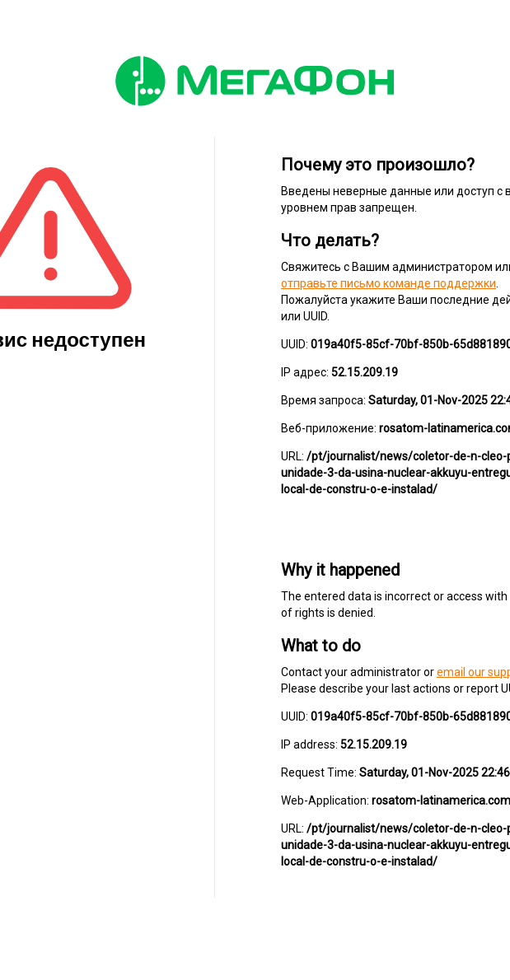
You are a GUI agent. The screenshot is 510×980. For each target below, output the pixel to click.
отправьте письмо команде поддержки (388, 283)
